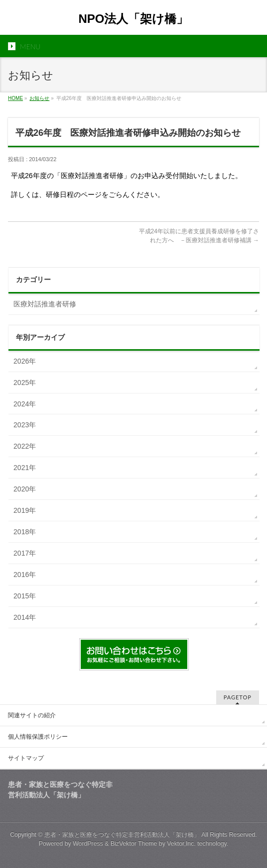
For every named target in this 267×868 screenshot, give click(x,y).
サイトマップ (26, 758)
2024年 (25, 404)
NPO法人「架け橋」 (139, 19)
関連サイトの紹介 (32, 715)
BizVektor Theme (134, 844)
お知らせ (39, 98)
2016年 (25, 575)
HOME (15, 98)
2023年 (25, 425)
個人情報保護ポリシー (38, 737)
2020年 (25, 489)
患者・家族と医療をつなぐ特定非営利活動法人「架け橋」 (122, 835)
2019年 (25, 510)
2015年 (25, 596)
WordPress (88, 844)
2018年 (25, 532)
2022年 (25, 446)
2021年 (25, 468)
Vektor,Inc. (181, 844)
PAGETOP (238, 697)
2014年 (25, 617)
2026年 (25, 361)
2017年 (25, 553)
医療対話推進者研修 (45, 304)
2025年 (25, 383)
